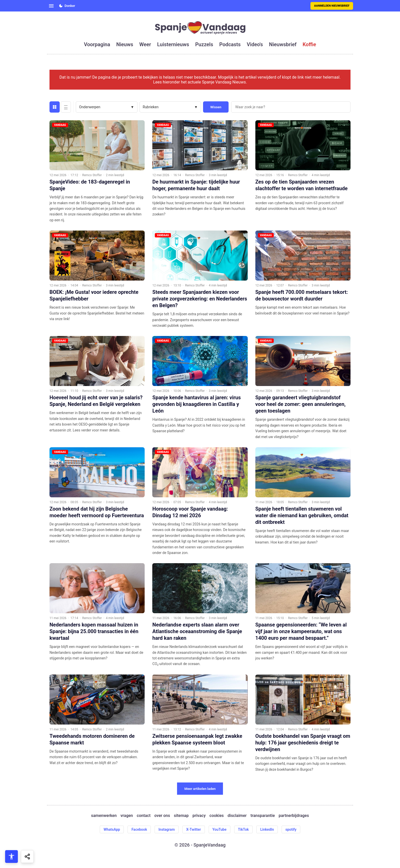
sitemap (181, 816)
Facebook (139, 829)
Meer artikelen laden (200, 789)
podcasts (230, 44)
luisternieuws (173, 44)
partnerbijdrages (294, 816)
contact (144, 816)
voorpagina (97, 44)
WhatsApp (112, 829)
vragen (127, 816)
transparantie (263, 816)
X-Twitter (194, 829)
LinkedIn (267, 829)
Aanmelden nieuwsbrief (332, 6)
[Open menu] (51, 6)
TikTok (243, 829)
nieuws (125, 44)
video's (255, 44)
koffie (309, 44)
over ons (162, 816)
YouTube (220, 829)
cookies (217, 816)
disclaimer (237, 816)
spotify (291, 829)
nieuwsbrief (283, 44)
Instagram (167, 829)
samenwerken (104, 816)
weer (145, 44)
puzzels (204, 44)
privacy (199, 816)
